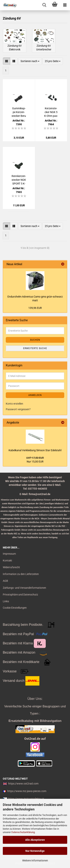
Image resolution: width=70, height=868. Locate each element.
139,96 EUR (35, 308)
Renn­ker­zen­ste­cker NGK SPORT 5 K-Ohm (19, 180)
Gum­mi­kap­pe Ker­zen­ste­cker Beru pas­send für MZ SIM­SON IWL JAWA (19, 112)
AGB (5, 581)
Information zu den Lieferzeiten (21, 574)
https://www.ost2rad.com (23, 784)
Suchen (35, 340)
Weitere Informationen (35, 860)
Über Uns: (35, 699)
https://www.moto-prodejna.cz (26, 799)
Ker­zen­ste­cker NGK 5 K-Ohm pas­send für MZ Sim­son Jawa (51, 112)
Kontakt (7, 560)
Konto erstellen (14, 404)
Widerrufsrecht (11, 567)
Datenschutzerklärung (23, 832)
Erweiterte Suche (35, 348)
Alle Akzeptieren (35, 840)
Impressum (9, 554)
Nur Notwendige (35, 851)
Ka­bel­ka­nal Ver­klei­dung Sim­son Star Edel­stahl (35, 450)
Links (6, 601)
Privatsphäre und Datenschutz (20, 595)
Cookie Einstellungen (15, 608)
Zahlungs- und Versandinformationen (24, 588)
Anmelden (35, 395)
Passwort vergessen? (18, 409)
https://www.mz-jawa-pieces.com (27, 791)
